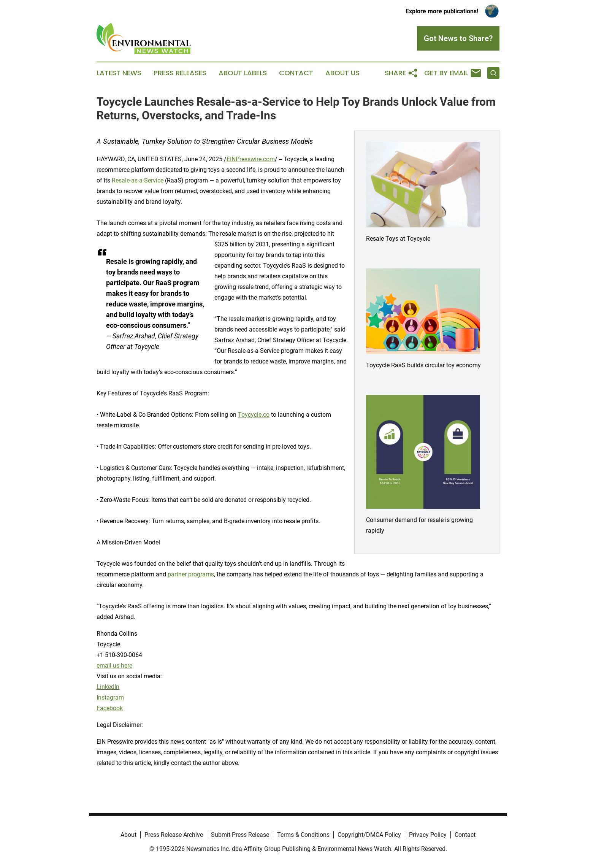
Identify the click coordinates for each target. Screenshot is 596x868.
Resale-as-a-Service (138, 180)
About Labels (243, 73)
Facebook (110, 708)
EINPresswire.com (251, 159)
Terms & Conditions (303, 835)
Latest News (119, 73)
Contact (296, 73)
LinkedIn (108, 687)
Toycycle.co (254, 415)
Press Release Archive (174, 835)
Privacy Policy (428, 835)
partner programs (191, 574)
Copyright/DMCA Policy (369, 835)
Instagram (110, 697)
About (128, 835)
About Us (342, 73)
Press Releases (180, 73)
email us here (114, 666)
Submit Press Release (240, 835)
